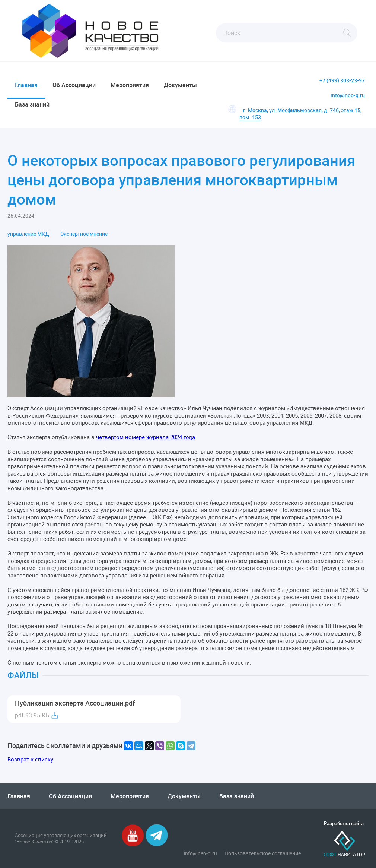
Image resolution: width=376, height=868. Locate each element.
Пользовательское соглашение (263, 853)
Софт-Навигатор (344, 844)
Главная (26, 85)
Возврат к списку (30, 759)
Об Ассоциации (74, 85)
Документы (180, 85)
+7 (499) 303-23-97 (342, 80)
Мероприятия (130, 85)
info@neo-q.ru (348, 95)
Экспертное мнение (84, 234)
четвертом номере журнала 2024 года (146, 437)
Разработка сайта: (344, 823)
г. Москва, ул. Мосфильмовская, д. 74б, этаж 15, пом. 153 (300, 114)
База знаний (32, 104)
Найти (347, 33)
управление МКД (28, 234)
